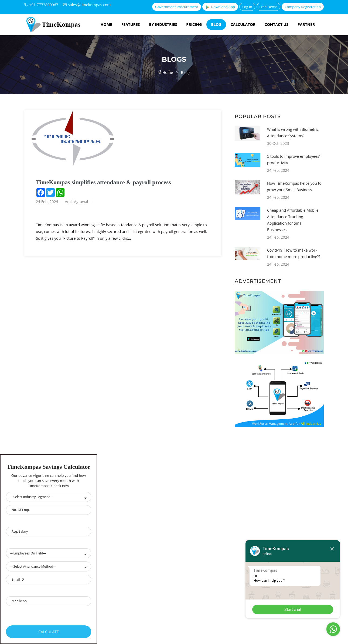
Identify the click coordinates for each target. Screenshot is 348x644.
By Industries (163, 24)
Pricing (194, 24)
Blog (216, 24)
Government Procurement (177, 7)
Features (131, 24)
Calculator (243, 24)
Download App (220, 7)
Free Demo (269, 7)
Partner (306, 24)
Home (106, 24)
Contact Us (277, 24)
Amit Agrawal (76, 202)
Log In (247, 7)
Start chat (293, 609)
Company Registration (303, 7)
